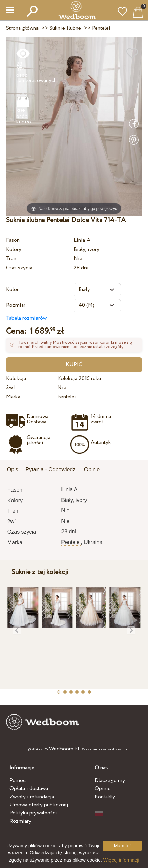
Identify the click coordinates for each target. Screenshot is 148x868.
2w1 (10, 388)
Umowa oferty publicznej (39, 805)
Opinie (103, 789)
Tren (11, 259)
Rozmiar (16, 305)
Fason (13, 240)
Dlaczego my (110, 780)
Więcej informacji (121, 860)
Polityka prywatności (33, 813)
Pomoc (18, 780)
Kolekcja (16, 378)
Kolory (14, 249)
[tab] (15, 470)
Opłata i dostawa (29, 789)
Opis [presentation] (13, 470)
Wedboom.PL (65, 749)
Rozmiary (20, 821)
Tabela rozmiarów (26, 318)
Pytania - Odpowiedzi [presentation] (51, 470)
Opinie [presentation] (92, 470)
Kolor (12, 289)
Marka (13, 397)
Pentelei (67, 397)
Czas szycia (19, 268)
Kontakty (105, 797)
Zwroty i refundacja (32, 797)
